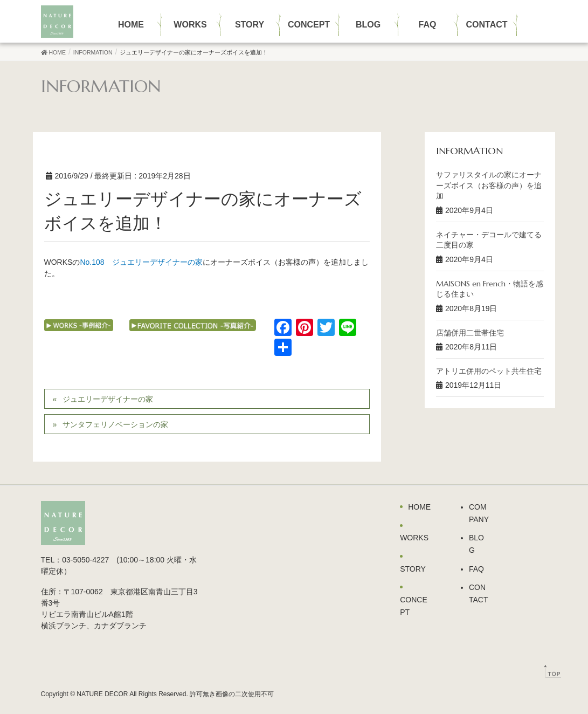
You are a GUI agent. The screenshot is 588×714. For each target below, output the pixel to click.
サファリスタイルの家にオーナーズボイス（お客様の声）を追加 (489, 185)
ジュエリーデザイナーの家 (108, 399)
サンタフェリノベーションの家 (115, 424)
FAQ (476, 569)
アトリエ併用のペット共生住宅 (489, 371)
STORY (413, 569)
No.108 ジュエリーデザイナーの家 (141, 262)
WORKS (414, 538)
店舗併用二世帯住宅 (470, 333)
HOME (419, 507)
